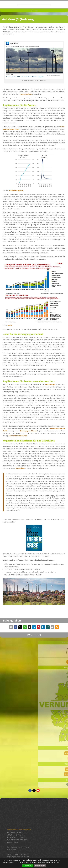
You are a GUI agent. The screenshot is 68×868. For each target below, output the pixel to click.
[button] (11, 627)
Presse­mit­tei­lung (26, 94)
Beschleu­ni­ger (50, 384)
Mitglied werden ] (35, 635)
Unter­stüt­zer (20, 468)
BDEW (10, 325)
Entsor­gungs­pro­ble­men (28, 431)
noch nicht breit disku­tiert (18, 436)
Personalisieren (40, 866)
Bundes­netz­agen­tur (16, 190)
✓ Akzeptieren (28, 866)
